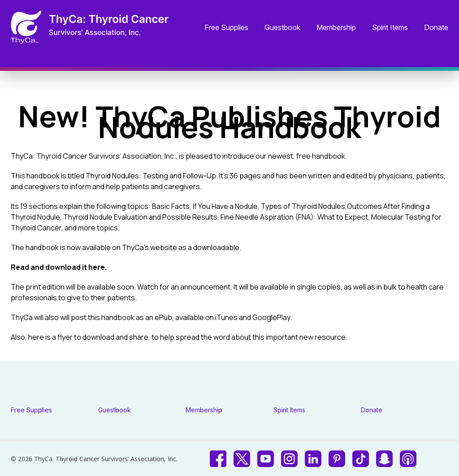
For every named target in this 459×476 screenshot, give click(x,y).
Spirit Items (390, 28)
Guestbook (282, 28)
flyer (65, 337)
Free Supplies (226, 28)
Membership (336, 28)
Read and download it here (58, 267)
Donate (436, 28)
